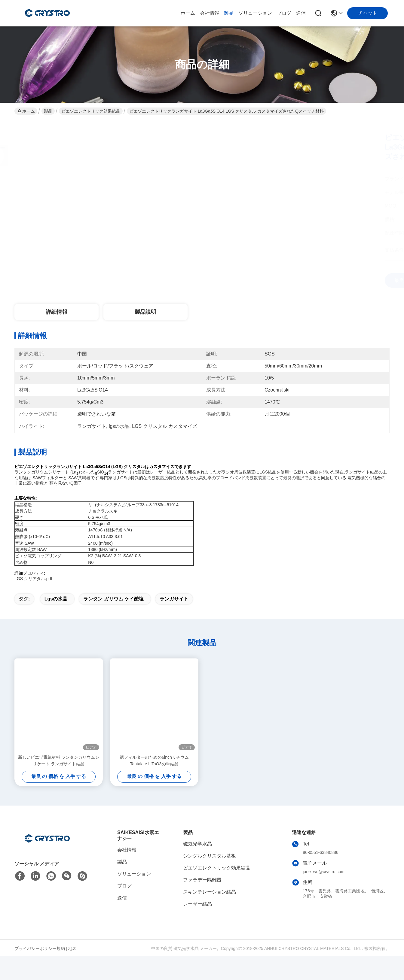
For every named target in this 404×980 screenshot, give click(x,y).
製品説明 (145, 312)
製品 (229, 13)
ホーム (188, 13)
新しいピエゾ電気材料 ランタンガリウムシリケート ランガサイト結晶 (59, 771)
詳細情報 (57, 312)
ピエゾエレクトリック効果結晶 (91, 111)
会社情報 (210, 13)
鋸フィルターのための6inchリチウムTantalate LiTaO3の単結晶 (154, 771)
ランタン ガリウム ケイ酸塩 (113, 609)
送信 (301, 13)
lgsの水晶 (56, 609)
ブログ (284, 13)
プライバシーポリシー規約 (40, 959)
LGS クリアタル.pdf (33, 579)
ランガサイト (174, 609)
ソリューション (255, 13)
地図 (72, 959)
